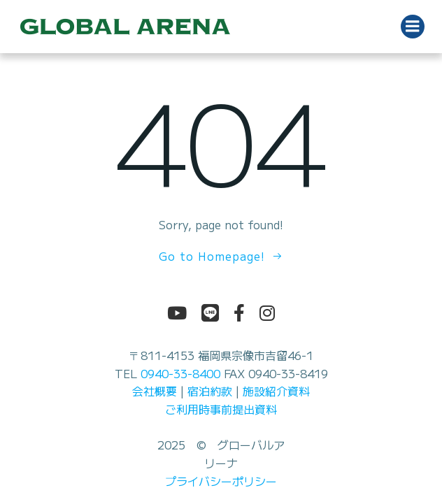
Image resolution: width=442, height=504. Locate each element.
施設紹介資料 (276, 391)
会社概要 (155, 391)
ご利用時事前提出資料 (221, 409)
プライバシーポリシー (221, 481)
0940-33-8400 (180, 373)
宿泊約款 (210, 391)
